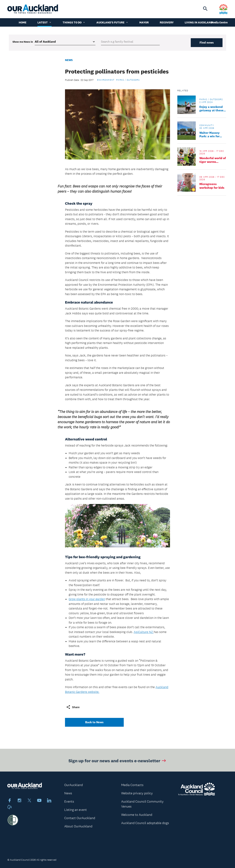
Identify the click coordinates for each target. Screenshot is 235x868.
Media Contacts (132, 785)
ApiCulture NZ (144, 632)
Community (207, 125)
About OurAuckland (78, 826)
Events (69, 801)
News (69, 60)
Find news (207, 43)
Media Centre (219, 23)
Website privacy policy (137, 793)
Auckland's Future (112, 23)
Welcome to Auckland (137, 815)
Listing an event (76, 810)
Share (73, 707)
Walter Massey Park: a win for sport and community (209, 134)
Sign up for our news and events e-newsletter (118, 762)
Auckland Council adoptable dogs (145, 823)
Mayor (144, 23)
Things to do (74, 23)
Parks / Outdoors (128, 80)
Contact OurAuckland (80, 818)
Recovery (167, 23)
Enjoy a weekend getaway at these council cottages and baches (211, 109)
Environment (106, 80)
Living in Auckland (201, 23)
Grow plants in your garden (87, 599)
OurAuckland (74, 785)
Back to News (94, 722)
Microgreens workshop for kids (212, 186)
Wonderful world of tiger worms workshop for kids (213, 160)
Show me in (23, 42)
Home (23, 23)
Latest (45, 23)
